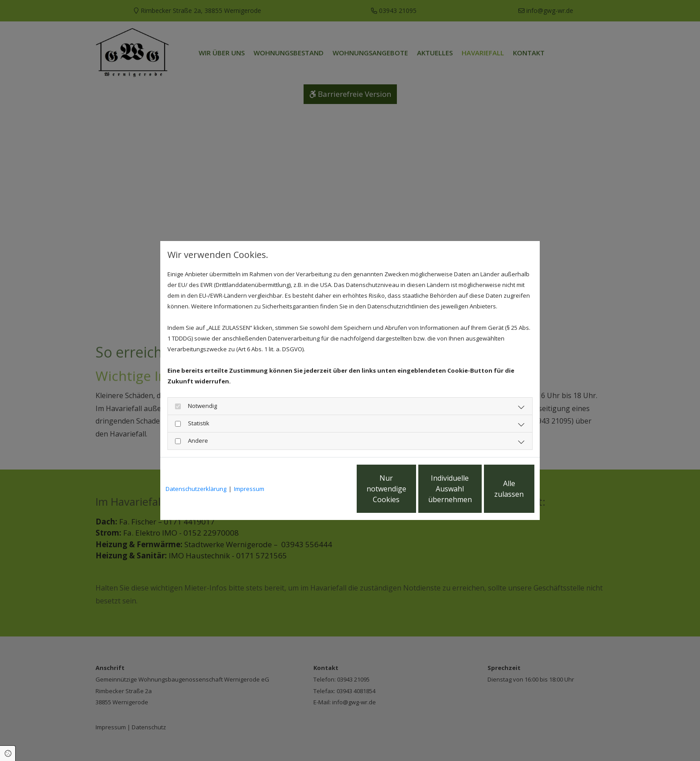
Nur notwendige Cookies (323, 489)
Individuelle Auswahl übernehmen (408, 489)
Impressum (249, 489)
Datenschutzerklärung (196, 489)
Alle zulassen (493, 489)
